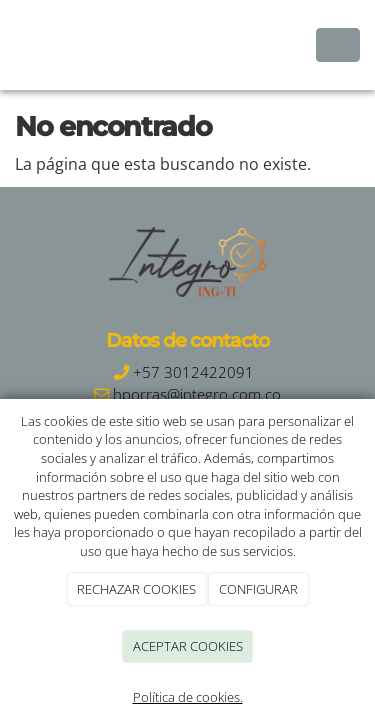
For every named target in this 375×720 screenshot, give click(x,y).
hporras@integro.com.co (197, 394)
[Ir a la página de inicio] (10, 45)
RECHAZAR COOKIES (136, 589)
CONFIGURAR (258, 589)
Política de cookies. (188, 697)
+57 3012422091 (193, 372)
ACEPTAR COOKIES (188, 646)
